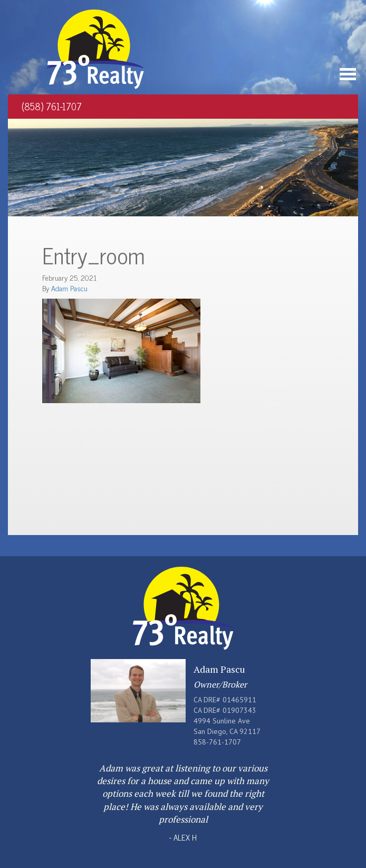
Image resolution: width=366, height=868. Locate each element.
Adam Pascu (69, 288)
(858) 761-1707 (52, 106)
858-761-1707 (217, 742)
